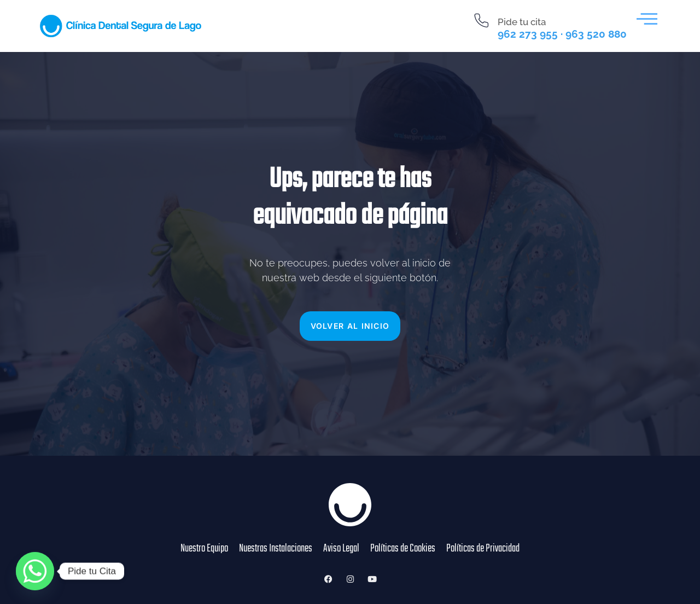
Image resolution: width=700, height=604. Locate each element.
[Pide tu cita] (482, 21)
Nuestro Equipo (204, 549)
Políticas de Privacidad (483, 549)
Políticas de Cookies (403, 549)
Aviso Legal (341, 549)
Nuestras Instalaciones (276, 549)
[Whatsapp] (35, 571)
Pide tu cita (522, 22)
